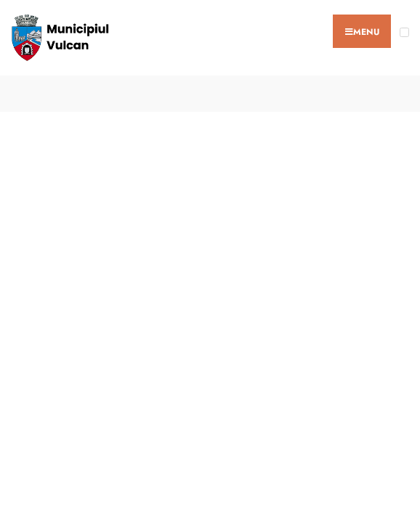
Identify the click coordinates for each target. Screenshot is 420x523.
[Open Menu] (404, 32)
